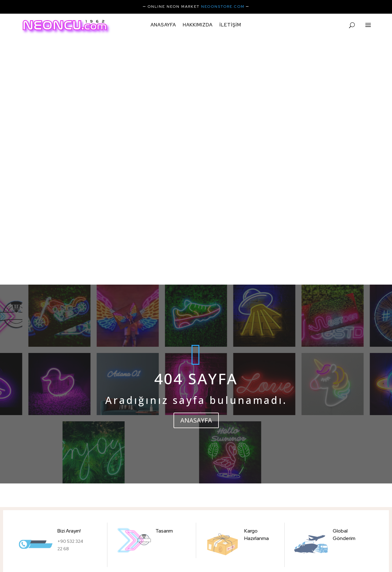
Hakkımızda (198, 25)
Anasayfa (163, 25)
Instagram (65, 555)
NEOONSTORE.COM (223, 7)
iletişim (230, 25)
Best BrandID (302, 551)
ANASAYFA (196, 196)
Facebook (90, 555)
